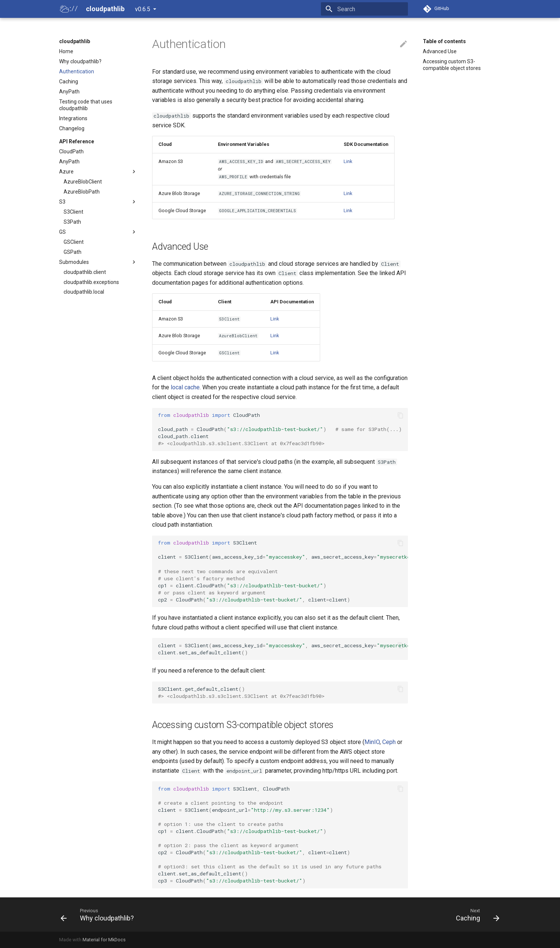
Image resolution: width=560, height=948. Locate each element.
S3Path (72, 222)
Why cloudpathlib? (80, 61)
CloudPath (71, 151)
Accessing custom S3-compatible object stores (452, 65)
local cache (185, 387)
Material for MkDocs (104, 940)
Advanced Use (440, 51)
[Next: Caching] (475, 915)
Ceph (389, 742)
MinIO (372, 742)
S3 (98, 202)
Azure (98, 172)
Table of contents (444, 41)
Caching (69, 82)
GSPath (73, 252)
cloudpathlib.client (85, 272)
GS (98, 232)
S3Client (73, 212)
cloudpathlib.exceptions (91, 282)
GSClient (74, 242)
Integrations (73, 118)
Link (348, 161)
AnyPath (69, 92)
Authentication (77, 71)
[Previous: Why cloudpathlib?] (99, 915)
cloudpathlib (75, 41)
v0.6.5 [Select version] (143, 9)
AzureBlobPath (82, 192)
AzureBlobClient (83, 182)
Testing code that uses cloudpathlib (86, 105)
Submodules (98, 262)
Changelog (72, 128)
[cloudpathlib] (67, 9)
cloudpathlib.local (84, 292)
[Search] (364, 9)
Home (66, 51)
